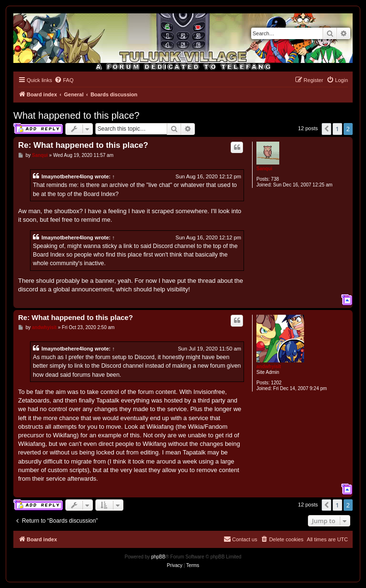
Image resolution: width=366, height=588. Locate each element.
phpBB (158, 557)
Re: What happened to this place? (83, 145)
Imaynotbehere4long (67, 176)
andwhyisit (269, 366)
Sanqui (264, 169)
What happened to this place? (76, 115)
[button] (326, 129)
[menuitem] (64, 80)
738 (275, 179)
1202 (276, 383)
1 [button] (337, 129)
